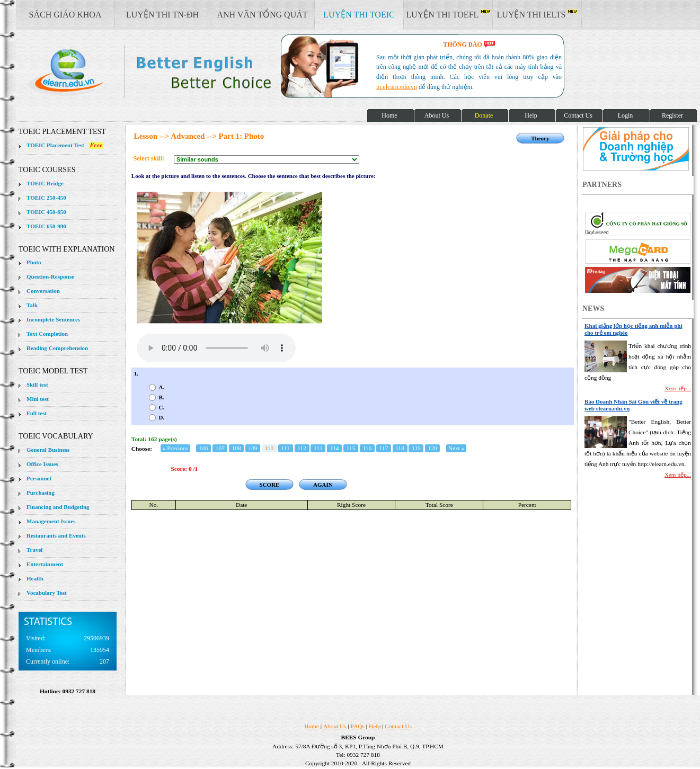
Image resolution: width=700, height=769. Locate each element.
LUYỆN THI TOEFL (448, 14)
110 (269, 448)
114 (335, 448)
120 (433, 448)
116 (367, 448)
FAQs (358, 726)
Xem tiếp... (678, 388)
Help (375, 726)
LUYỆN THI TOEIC (359, 15)
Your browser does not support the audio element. (216, 348)
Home (312, 726)
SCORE (269, 485)
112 (302, 448)
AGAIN (323, 485)
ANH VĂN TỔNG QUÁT (262, 15)
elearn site (168, 71)
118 (400, 448)
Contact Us (398, 726)
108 (237, 448)
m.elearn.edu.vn (397, 87)
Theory (540, 138)
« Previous (175, 448)
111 (286, 448)
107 (220, 448)
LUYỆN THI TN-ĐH (162, 15)
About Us (335, 726)
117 (383, 448)
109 (252, 448)
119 (416, 448)
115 (351, 448)
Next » (457, 448)
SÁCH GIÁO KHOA (65, 15)
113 (318, 448)
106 (204, 448)
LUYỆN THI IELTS (537, 14)
